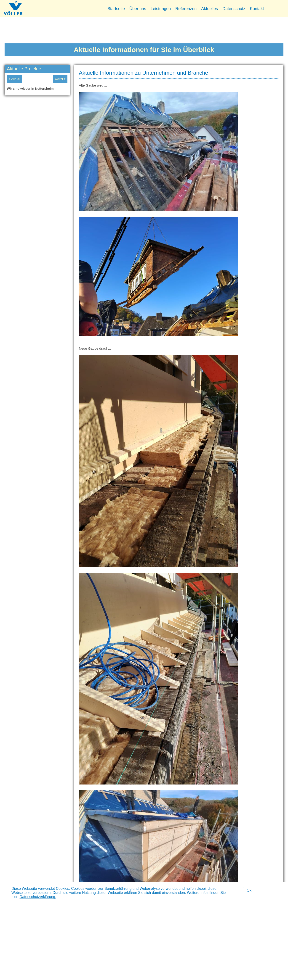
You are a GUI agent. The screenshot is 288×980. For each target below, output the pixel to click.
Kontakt (257, 9)
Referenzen (186, 9)
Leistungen (161, 9)
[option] (37, 90)
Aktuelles (209, 9)
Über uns (138, 9)
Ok (249, 890)
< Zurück (14, 79)
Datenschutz (234, 9)
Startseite (116, 9)
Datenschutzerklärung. (38, 897)
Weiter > (60, 79)
